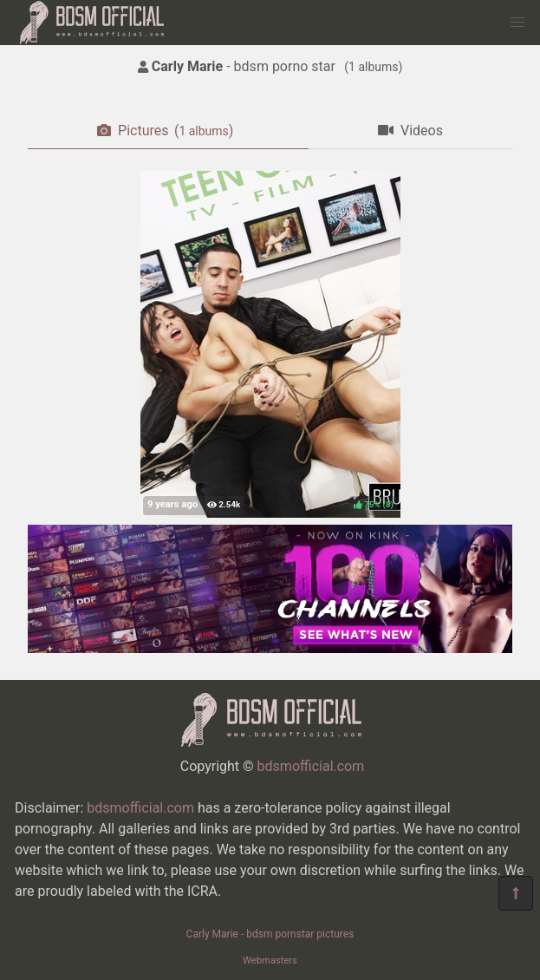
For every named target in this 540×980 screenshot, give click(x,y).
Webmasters (270, 960)
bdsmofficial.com (311, 766)
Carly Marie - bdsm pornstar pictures (270, 934)
